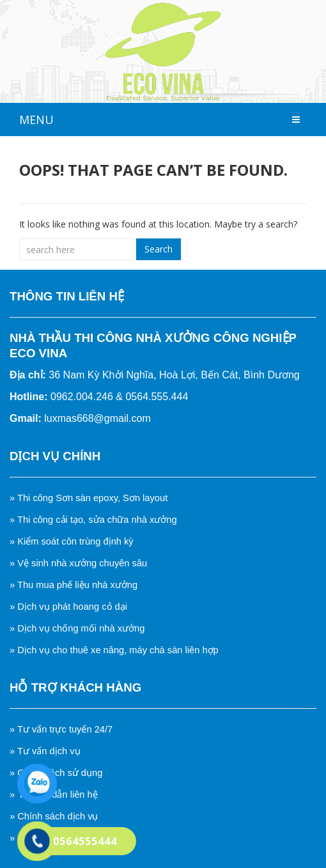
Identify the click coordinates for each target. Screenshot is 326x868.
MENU (36, 120)
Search (159, 249)
